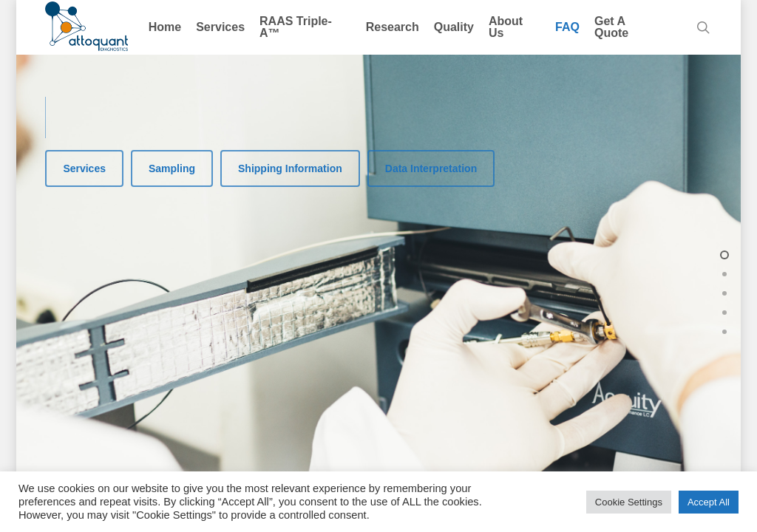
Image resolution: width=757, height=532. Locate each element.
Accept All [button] (709, 502)
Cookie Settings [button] (629, 502)
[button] (84, 168)
